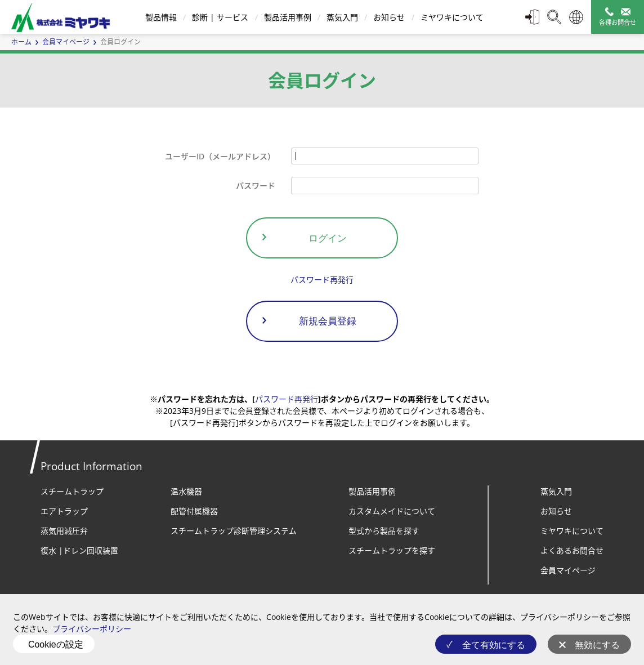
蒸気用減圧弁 (64, 531)
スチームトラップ (72, 491)
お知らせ (389, 17)
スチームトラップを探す (392, 550)
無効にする (597, 645)
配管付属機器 (194, 511)
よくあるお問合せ (572, 550)
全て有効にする (494, 645)
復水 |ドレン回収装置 (79, 550)
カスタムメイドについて (392, 511)
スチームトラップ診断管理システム (234, 531)
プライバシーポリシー (92, 629)
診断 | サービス (220, 17)
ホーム (21, 42)
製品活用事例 (288, 17)
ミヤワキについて (452, 17)
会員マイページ (66, 42)
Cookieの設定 (56, 644)
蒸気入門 (342, 17)
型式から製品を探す (384, 531)
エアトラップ (64, 511)
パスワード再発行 (322, 280)
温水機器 (186, 491)
